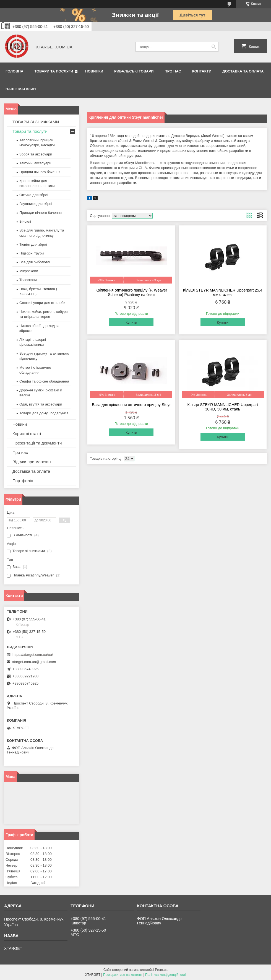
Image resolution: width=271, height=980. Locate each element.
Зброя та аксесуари (36, 154)
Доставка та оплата (243, 71)
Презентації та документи (37, 443)
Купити (131, 322)
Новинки (94, 71)
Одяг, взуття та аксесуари (41, 404)
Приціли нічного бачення (40, 172)
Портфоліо (23, 481)
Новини (20, 424)
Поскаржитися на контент (123, 975)
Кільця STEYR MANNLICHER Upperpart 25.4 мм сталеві (223, 292)
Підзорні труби (32, 253)
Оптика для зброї (34, 195)
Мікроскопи (29, 271)
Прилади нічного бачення (41, 213)
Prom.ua (161, 970)
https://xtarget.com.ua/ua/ (33, 655)
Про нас (173, 71)
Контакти (202, 71)
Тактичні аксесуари (35, 163)
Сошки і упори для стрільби (42, 303)
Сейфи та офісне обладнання (44, 381)
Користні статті (27, 434)
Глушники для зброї (36, 204)
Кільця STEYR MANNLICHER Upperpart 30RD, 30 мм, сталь (223, 407)
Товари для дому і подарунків (44, 413)
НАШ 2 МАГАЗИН (21, 89)
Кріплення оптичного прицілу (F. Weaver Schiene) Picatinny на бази (131, 292)
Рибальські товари (134, 71)
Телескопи (28, 280)
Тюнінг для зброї (33, 244)
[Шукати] (214, 47)
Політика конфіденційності (166, 975)
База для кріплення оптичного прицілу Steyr (131, 405)
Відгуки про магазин (32, 462)
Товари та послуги (54, 71)
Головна (14, 71)
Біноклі (25, 221)
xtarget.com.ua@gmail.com (34, 662)
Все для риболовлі (35, 262)
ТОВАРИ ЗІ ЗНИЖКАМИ (36, 122)
